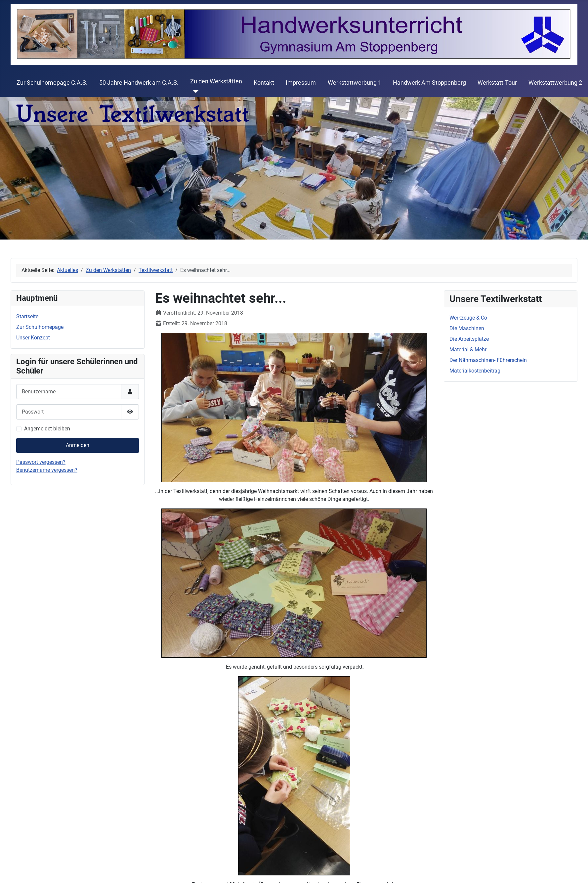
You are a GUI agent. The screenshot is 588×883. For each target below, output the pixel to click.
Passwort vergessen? (41, 462)
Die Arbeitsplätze (469, 339)
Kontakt (264, 83)
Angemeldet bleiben (47, 429)
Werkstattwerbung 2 (555, 83)
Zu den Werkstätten (216, 81)
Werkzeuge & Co (468, 318)
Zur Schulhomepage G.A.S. (52, 83)
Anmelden (78, 445)
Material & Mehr (468, 350)
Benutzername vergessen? (47, 470)
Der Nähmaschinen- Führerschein (488, 360)
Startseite (27, 316)
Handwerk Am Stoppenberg (429, 83)
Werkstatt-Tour (497, 83)
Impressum (301, 83)
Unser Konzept (33, 338)
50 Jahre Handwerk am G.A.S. (139, 83)
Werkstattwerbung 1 (355, 83)
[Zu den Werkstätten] (194, 92)
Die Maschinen (467, 328)
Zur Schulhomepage (40, 327)
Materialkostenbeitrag (475, 371)
